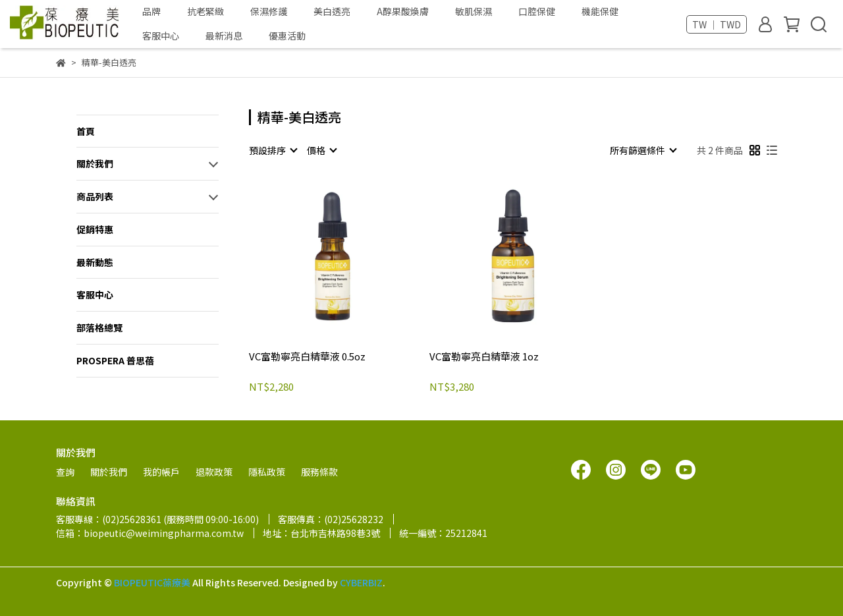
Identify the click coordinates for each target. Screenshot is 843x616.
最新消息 (224, 36)
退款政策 (214, 472)
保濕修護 (269, 11)
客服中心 (161, 36)
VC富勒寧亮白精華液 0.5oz (307, 357)
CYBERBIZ (361, 582)
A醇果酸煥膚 (403, 11)
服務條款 (319, 472)
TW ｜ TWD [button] (717, 24)
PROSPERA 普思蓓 (115, 360)
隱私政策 (267, 472)
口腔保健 (537, 11)
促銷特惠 (95, 229)
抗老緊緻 (205, 11)
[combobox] (273, 150)
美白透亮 (332, 11)
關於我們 (95, 163)
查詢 (65, 472)
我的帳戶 (161, 472)
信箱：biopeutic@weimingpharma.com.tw (150, 533)
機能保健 (600, 11)
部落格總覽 (99, 327)
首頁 (86, 131)
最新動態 (95, 262)
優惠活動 (287, 36)
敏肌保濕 (474, 11)
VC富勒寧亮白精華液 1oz (484, 357)
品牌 (151, 11)
